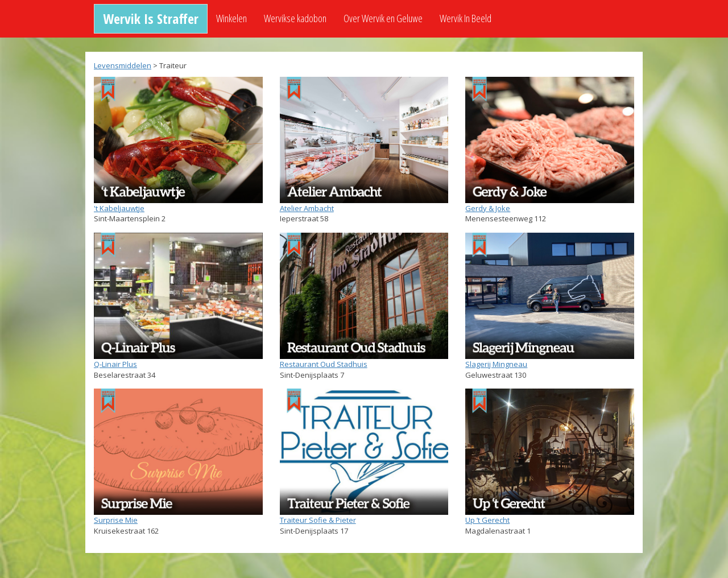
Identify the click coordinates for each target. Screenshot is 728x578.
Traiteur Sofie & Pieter (318, 520)
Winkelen (231, 18)
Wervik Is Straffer (151, 18)
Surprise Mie (116, 520)
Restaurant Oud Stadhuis (324, 364)
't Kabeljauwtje (119, 208)
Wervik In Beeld (466, 18)
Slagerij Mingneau (496, 364)
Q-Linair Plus (115, 364)
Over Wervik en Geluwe (383, 18)
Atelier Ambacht (307, 208)
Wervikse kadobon (295, 18)
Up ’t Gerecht (487, 520)
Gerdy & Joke (488, 208)
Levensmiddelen (123, 65)
